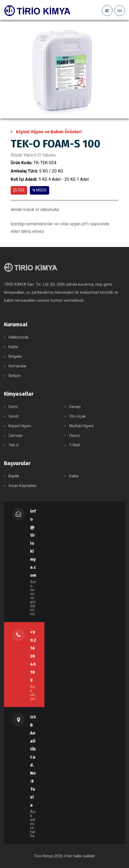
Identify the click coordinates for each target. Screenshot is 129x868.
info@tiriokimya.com (33, 543)
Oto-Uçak (77, 416)
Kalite (13, 347)
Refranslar (18, 366)
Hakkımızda (18, 337)
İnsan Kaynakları (23, 486)
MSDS (39, 190)
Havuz (75, 435)
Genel (13, 416)
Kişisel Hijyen (20, 426)
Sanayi (75, 407)
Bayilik (14, 476)
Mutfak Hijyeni (81, 426)
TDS (19, 190)
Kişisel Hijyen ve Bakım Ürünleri (49, 132)
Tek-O (14, 445)
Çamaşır (16, 435)
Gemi (13, 407)
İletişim (15, 376)
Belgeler (15, 356)
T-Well (74, 445)
